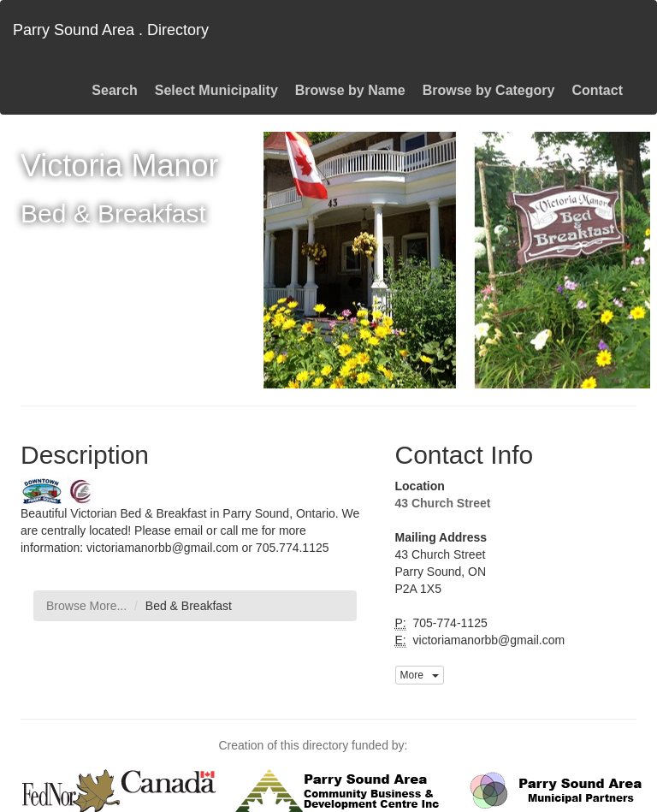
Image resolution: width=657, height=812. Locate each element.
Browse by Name (350, 90)
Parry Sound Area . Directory (111, 30)
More (420, 675)
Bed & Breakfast (189, 606)
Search (114, 90)
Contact (597, 90)
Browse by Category (489, 90)
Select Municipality (216, 90)
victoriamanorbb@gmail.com (488, 640)
